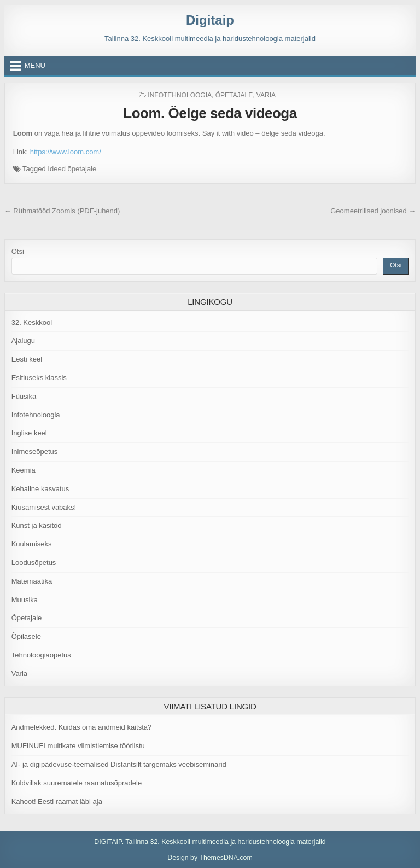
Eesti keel (27, 359)
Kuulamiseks (32, 544)
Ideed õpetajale (72, 169)
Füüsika (24, 396)
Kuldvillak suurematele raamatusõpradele (77, 783)
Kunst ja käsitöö (37, 525)
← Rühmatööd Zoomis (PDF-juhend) (62, 211)
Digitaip (210, 20)
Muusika (25, 600)
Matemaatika (32, 581)
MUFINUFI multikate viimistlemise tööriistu (78, 746)
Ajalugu (23, 340)
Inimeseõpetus (35, 452)
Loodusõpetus (34, 563)
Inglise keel (29, 433)
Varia (266, 95)
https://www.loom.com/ (66, 152)
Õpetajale (234, 95)
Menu (35, 65)
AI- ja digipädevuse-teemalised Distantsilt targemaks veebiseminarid (119, 764)
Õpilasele (26, 636)
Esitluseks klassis (39, 378)
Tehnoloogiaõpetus (41, 655)
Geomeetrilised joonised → (373, 211)
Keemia (24, 470)
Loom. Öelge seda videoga (210, 113)
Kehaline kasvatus (40, 489)
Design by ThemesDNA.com (210, 858)
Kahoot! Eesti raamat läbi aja (57, 802)
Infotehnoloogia (180, 95)
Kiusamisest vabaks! (44, 507)
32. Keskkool (32, 322)
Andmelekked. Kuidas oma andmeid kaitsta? (82, 727)
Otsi (18, 251)
